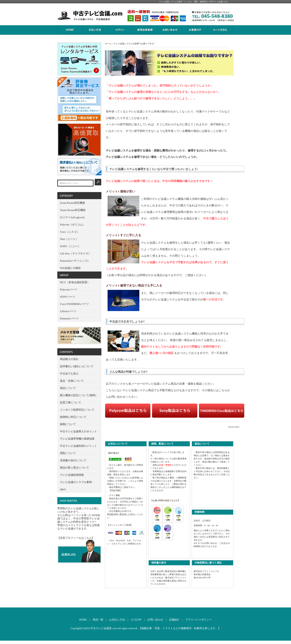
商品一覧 (98, 620)
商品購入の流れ (69, 359)
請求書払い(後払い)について (77, 366)
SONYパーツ (68, 297)
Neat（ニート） (69, 239)
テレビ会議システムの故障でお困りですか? (134, 44)
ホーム (108, 44)
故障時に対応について (73, 417)
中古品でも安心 (69, 374)
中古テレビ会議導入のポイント (78, 431)
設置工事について (71, 402)
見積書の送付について (73, 460)
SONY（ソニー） (70, 246)
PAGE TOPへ (234, 427)
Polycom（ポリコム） (73, 225)
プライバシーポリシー (199, 620)
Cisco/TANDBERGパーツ (74, 304)
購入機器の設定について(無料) (78, 395)
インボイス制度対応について (77, 410)
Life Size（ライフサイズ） (75, 254)
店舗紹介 (174, 620)
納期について (68, 424)
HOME (83, 620)
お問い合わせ (155, 620)
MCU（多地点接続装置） (75, 282)
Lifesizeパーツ (68, 311)
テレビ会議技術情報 (72, 475)
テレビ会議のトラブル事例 (76, 482)
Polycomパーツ (69, 290)
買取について (68, 453)
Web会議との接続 (70, 268)
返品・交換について (72, 381)
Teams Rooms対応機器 (73, 210)
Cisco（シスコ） (70, 232)
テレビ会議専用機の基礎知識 (77, 439)
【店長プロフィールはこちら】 (76, 538)
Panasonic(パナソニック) (74, 261)
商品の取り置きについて (75, 468)
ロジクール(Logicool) (72, 217)
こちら (223, 390)
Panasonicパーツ (69, 318)
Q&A (63, 489)
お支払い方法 (117, 620)
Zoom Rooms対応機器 (72, 203)
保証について (68, 388)
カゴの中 (136, 620)
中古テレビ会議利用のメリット (78, 446)
